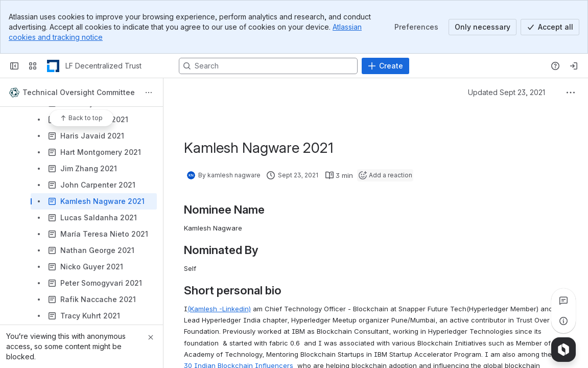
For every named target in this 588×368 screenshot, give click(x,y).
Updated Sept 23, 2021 (507, 92)
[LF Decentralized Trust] (53, 66)
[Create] (385, 66)
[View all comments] (563, 301)
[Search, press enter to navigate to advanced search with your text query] (268, 66)
